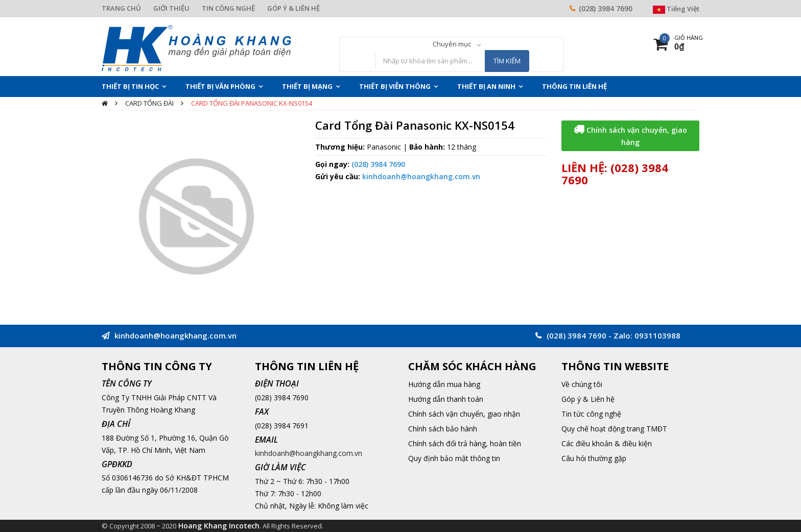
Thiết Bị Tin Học (130, 86)
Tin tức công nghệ (591, 414)
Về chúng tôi (582, 384)
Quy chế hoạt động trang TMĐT (614, 429)
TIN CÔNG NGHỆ (228, 8)
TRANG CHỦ (121, 8)
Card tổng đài (149, 103)
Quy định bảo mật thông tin (454, 458)
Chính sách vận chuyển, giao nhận (464, 414)
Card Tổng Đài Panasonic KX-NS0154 (252, 103)
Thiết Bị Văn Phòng (220, 86)
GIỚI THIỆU (171, 8)
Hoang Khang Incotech (219, 526)
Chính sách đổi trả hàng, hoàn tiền (465, 443)
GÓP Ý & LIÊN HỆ (293, 8)
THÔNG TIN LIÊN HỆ (574, 86)
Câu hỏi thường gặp (594, 458)
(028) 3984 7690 (606, 8)
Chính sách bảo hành (443, 429)
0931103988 (657, 335)
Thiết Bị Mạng (307, 86)
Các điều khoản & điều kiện (607, 443)
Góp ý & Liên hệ (588, 399)
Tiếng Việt (676, 9)
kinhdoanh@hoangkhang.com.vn (421, 176)
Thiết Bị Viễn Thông (395, 86)
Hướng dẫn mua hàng (444, 384)
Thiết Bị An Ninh (486, 86)
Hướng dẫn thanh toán (446, 399)
